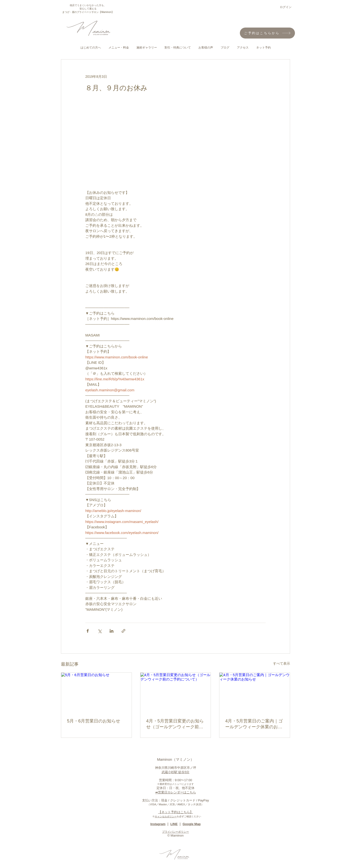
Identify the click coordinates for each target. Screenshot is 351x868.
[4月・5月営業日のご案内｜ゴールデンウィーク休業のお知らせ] (255, 692)
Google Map (192, 824)
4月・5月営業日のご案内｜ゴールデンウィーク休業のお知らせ (254, 724)
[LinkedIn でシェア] (112, 631)
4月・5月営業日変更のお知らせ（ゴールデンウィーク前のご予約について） (175, 724)
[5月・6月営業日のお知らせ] (96, 692)
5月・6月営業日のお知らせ (94, 721)
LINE (174, 824)
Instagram (158, 824)
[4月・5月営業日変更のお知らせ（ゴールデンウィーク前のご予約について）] (176, 692)
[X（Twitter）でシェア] (100, 631)
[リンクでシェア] (123, 631)
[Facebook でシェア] (88, 631)
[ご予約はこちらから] (267, 33)
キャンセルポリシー (166, 816)
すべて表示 (282, 663)
